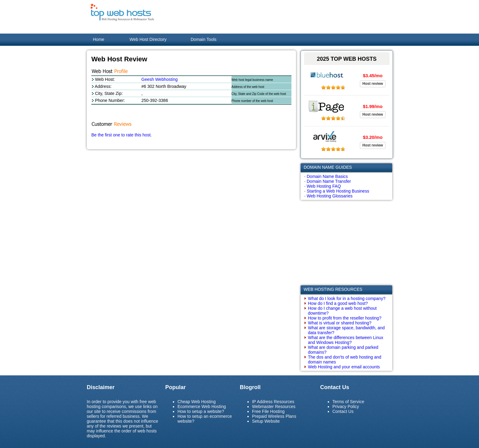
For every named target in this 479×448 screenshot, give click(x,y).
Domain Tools (204, 39)
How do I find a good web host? (338, 303)
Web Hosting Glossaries (330, 196)
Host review (373, 84)
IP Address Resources (273, 402)
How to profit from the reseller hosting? (345, 318)
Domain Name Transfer (329, 181)
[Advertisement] (281, 17)
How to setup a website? (201, 411)
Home (99, 39)
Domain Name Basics (327, 176)
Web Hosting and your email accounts (344, 367)
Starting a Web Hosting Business (338, 191)
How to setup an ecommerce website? (205, 419)
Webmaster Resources (274, 406)
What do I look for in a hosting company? (347, 298)
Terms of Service (348, 402)
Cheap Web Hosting (197, 402)
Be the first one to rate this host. (122, 135)
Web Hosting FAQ (324, 186)
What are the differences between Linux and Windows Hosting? (346, 340)
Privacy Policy (346, 406)
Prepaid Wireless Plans (274, 416)
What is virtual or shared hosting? (340, 323)
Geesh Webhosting (160, 79)
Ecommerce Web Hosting (202, 406)
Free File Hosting (268, 411)
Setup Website (266, 421)
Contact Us (343, 411)
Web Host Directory (148, 39)
